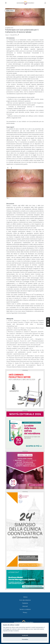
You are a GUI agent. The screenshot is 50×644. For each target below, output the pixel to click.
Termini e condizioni (25, 609)
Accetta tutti (25, 635)
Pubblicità (25, 603)
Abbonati (25, 606)
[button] (8, 168)
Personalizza (25, 639)
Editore (25, 597)
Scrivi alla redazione (25, 600)
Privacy (25, 612)
